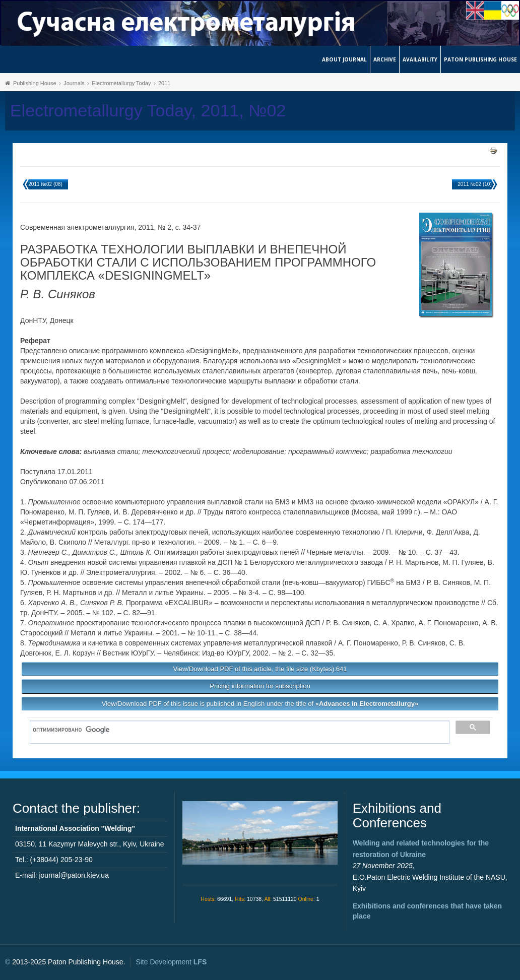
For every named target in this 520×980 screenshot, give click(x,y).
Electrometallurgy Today (121, 83)
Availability (420, 59)
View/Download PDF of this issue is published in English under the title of (260, 704)
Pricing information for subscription (260, 686)
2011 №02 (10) (474, 184)
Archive (385, 59)
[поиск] (236, 730)
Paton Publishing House (480, 59)
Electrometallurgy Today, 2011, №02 (148, 111)
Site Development (171, 962)
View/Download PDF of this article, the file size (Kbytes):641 (260, 669)
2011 (164, 83)
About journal (344, 59)
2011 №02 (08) (45, 184)
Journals (74, 83)
